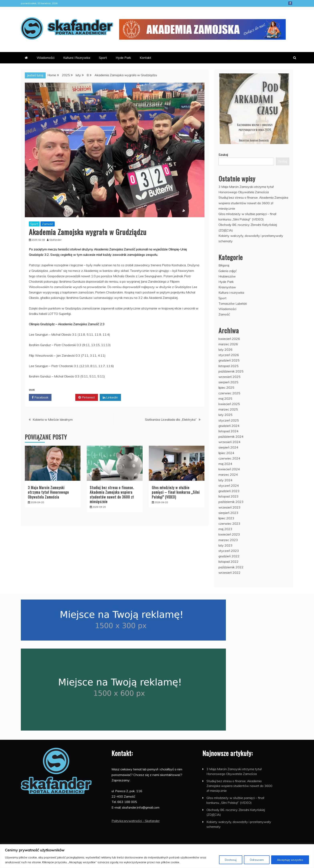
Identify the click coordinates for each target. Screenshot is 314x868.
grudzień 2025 (229, 360)
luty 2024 (225, 480)
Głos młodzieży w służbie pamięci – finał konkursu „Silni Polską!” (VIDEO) (176, 492)
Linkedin (110, 397)
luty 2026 (225, 349)
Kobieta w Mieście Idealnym (53, 419)
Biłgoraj (224, 265)
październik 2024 (231, 437)
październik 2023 (231, 502)
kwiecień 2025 (229, 404)
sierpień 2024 (228, 447)
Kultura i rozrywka (231, 292)
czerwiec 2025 (229, 393)
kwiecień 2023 (229, 534)
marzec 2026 (228, 344)
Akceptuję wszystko (290, 860)
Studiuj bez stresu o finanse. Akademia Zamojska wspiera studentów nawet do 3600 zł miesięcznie (112, 495)
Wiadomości (46, 58)
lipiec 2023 (226, 518)
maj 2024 (225, 464)
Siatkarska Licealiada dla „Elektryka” (171, 419)
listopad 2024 (228, 431)
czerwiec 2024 (229, 458)
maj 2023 (225, 529)
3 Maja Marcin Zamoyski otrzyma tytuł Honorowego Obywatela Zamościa (48, 492)
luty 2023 (225, 545)
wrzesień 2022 (229, 573)
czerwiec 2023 (229, 524)
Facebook (290, 3)
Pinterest (87, 397)
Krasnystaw (227, 287)
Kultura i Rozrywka (77, 58)
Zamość (48, 224)
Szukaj (223, 155)
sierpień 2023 (228, 513)
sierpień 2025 (228, 382)
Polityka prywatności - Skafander (136, 821)
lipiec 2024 (226, 453)
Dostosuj (231, 860)
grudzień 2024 (229, 426)
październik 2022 (231, 567)
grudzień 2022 (229, 556)
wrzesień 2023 (229, 507)
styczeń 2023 (229, 551)
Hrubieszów (227, 276)
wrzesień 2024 (229, 442)
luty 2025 (225, 415)
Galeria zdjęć (228, 271)
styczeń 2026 (229, 355)
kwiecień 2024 (229, 469)
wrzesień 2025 (229, 377)
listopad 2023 (228, 496)
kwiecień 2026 (229, 339)
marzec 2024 (228, 475)
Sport (103, 58)
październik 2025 (231, 371)
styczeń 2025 (229, 420)
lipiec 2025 (226, 387)
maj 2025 (225, 398)
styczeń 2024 (229, 486)
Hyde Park (123, 58)
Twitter (63, 397)
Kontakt (145, 58)
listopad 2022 (228, 562)
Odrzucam (257, 860)
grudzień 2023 (229, 491)
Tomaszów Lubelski (233, 303)
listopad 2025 (228, 366)
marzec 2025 (228, 409)
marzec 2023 (228, 540)
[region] (157, 856)
